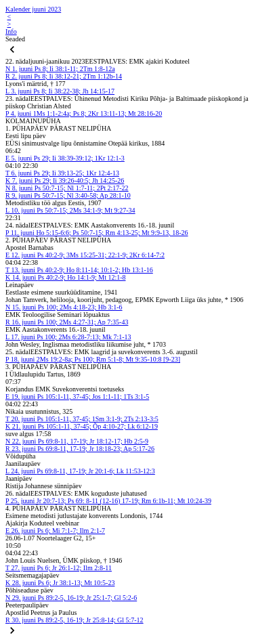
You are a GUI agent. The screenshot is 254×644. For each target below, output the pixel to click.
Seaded (15, 39)
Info (11, 31)
